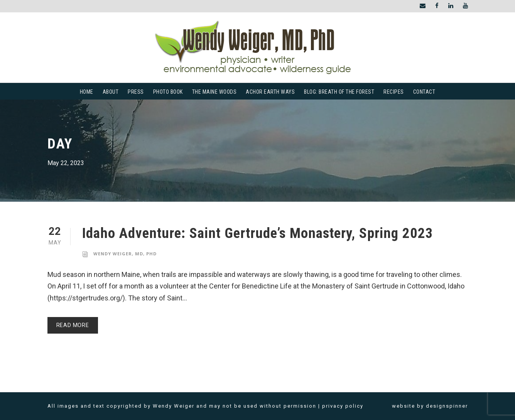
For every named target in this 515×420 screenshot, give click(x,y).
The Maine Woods (214, 92)
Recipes (394, 92)
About (111, 92)
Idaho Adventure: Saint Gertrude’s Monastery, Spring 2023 (258, 233)
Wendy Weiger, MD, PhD (125, 254)
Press (136, 92)
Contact (424, 92)
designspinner (447, 406)
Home (87, 92)
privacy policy (343, 406)
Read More (73, 325)
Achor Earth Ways (270, 92)
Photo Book (168, 92)
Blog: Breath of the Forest (339, 92)
